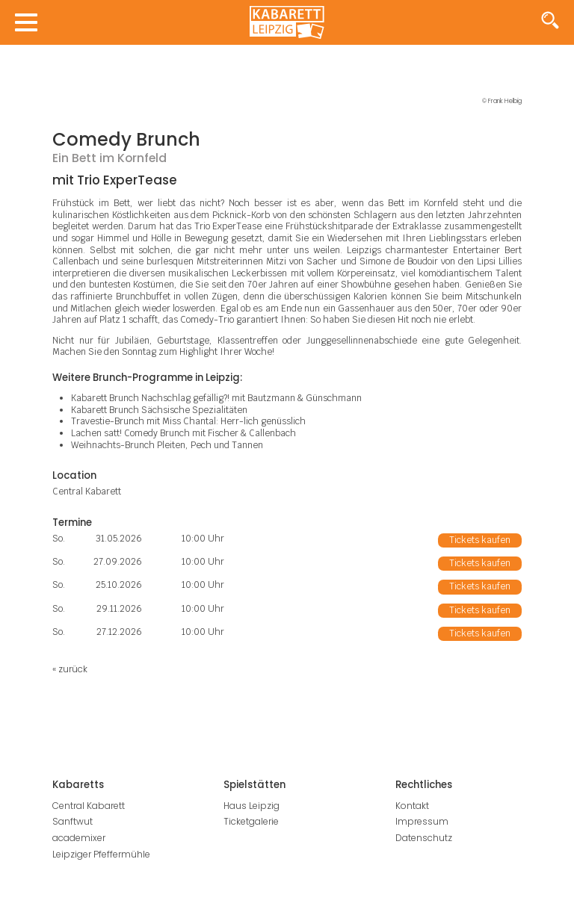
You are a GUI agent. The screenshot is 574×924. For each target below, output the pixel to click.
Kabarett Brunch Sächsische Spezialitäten (159, 410)
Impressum (422, 821)
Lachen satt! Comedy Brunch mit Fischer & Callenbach (183, 433)
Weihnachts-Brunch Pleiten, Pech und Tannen (167, 445)
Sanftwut (72, 821)
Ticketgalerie (251, 821)
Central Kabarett (89, 806)
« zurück (70, 669)
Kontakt (412, 806)
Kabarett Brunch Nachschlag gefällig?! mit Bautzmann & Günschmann (216, 398)
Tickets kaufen (480, 540)
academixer (79, 838)
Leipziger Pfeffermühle (101, 854)
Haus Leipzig (251, 806)
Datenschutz (424, 838)
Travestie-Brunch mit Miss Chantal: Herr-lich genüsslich (188, 421)
